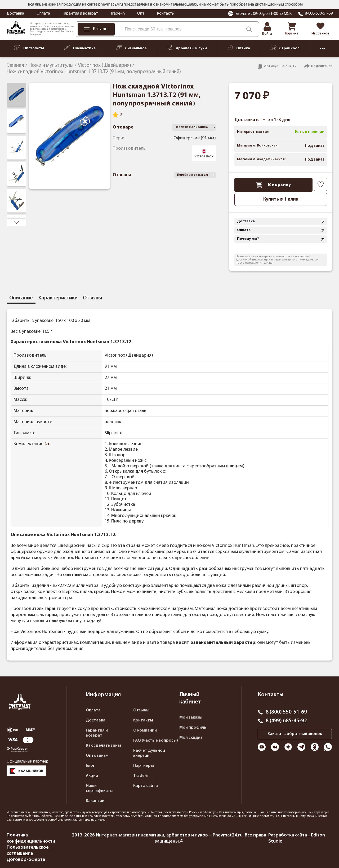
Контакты (166, 14)
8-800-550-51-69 (319, 14)
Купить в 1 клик (281, 199)
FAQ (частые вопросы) (156, 741)
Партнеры (144, 766)
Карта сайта (146, 786)
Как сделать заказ (104, 746)
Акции (92, 776)
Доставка (15, 14)
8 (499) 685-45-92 (286, 721)
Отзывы (141, 710)
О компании (145, 730)
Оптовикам (97, 756)
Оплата (43, 14)
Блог (90, 766)
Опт (141, 14)
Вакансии (95, 801)
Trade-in (118, 14)
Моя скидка (191, 738)
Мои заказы (191, 718)
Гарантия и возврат (80, 14)
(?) (47, 444)
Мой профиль (193, 728)
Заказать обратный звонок (295, 734)
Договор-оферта (26, 860)
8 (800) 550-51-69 (286, 712)
